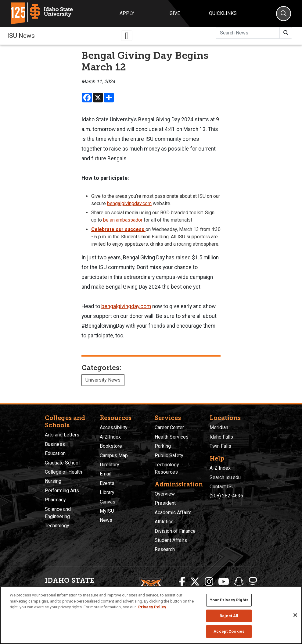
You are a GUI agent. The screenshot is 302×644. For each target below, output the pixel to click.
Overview (165, 494)
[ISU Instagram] (209, 582)
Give (175, 13)
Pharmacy (55, 500)
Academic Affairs (173, 512)
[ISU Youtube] (224, 582)
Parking (163, 446)
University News (103, 380)
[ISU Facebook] (182, 582)
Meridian (219, 427)
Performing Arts (62, 491)
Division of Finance (175, 531)
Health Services (172, 437)
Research (165, 549)
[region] (151, 615)
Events (107, 483)
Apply (127, 13)
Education (55, 453)
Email (106, 474)
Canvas (108, 502)
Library (107, 492)
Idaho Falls (221, 437)
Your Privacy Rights (229, 600)
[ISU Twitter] (195, 582)
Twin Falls (220, 446)
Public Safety (169, 455)
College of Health (63, 472)
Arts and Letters (62, 435)
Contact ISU (222, 487)
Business (55, 444)
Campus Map (114, 455)
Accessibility (114, 427)
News (106, 520)
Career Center (169, 427)
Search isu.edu (225, 477)
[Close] (295, 615)
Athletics (164, 522)
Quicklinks (223, 13)
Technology (57, 526)
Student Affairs (171, 540)
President (165, 503)
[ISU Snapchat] (239, 582)
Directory (110, 465)
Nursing (53, 481)
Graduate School (62, 463)
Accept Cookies (229, 631)
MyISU (107, 511)
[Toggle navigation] (127, 36)
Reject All (229, 616)
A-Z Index (110, 437)
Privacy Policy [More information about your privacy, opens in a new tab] (152, 607)
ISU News (21, 36)
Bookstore (111, 446)
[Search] (284, 14)
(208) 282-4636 (226, 496)
